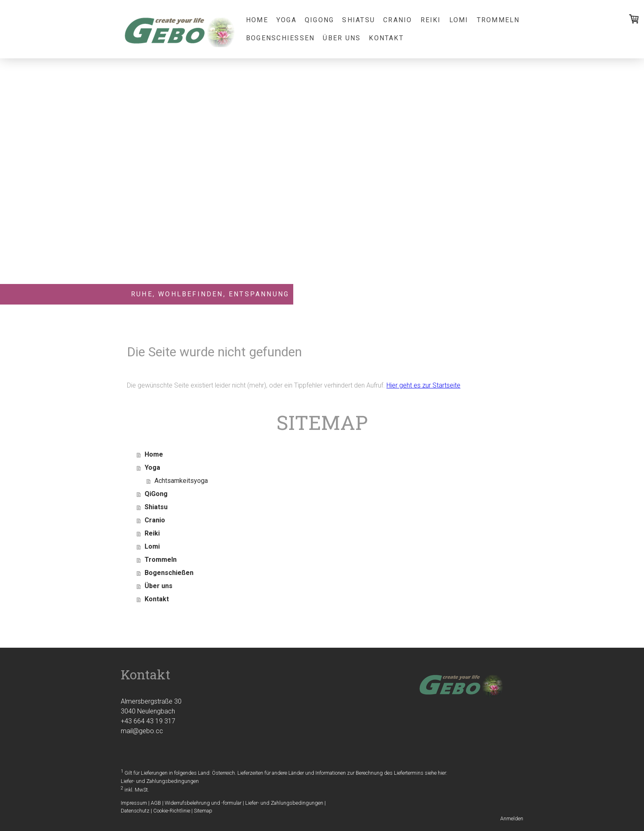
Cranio (398, 20)
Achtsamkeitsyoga (181, 481)
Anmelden (512, 818)
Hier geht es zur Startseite (423, 385)
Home (257, 20)
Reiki (431, 20)
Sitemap (203, 811)
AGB (156, 803)
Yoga (286, 20)
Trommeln (498, 20)
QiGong (319, 20)
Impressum (134, 803)
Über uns (342, 38)
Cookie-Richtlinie (172, 811)
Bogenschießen (280, 38)
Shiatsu (359, 20)
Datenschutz (135, 811)
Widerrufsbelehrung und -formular (203, 803)
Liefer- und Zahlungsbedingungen (160, 781)
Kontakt (386, 38)
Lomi (459, 20)
